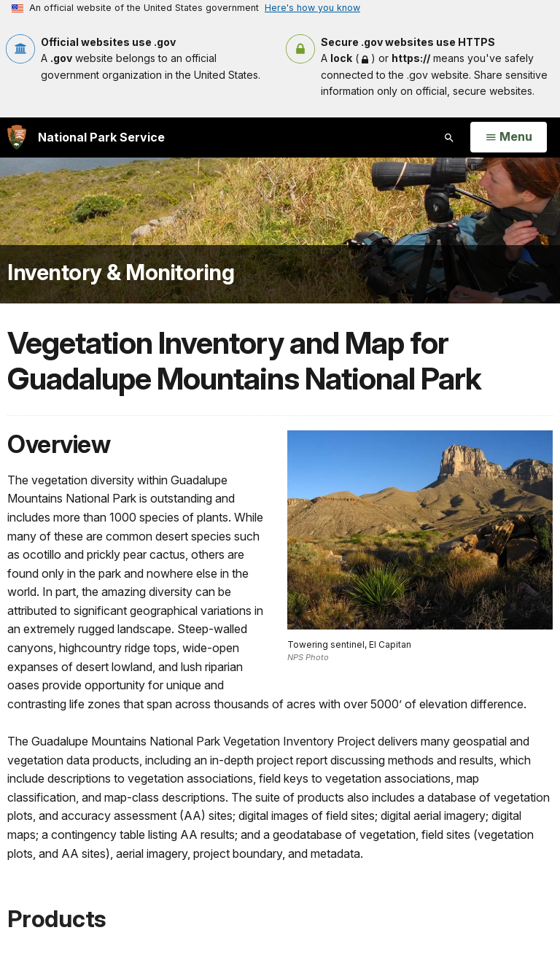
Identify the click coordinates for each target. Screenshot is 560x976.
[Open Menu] (509, 137)
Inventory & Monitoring (121, 272)
